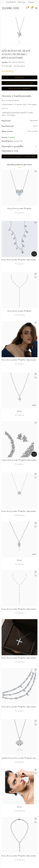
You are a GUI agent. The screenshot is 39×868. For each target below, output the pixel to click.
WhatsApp (22, 2)
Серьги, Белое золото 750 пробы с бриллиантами (19, 460)
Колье (19, 411)
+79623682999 (11, 2)
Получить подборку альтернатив (19, 156)
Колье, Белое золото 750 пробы (19, 208)
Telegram (31, 2)
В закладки (8, 66)
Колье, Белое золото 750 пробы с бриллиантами (19, 260)
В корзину (19, 77)
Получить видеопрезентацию (20, 83)
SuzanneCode (18, 141)
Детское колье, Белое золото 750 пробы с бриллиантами (19, 758)
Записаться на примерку (20, 89)
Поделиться (21, 66)
